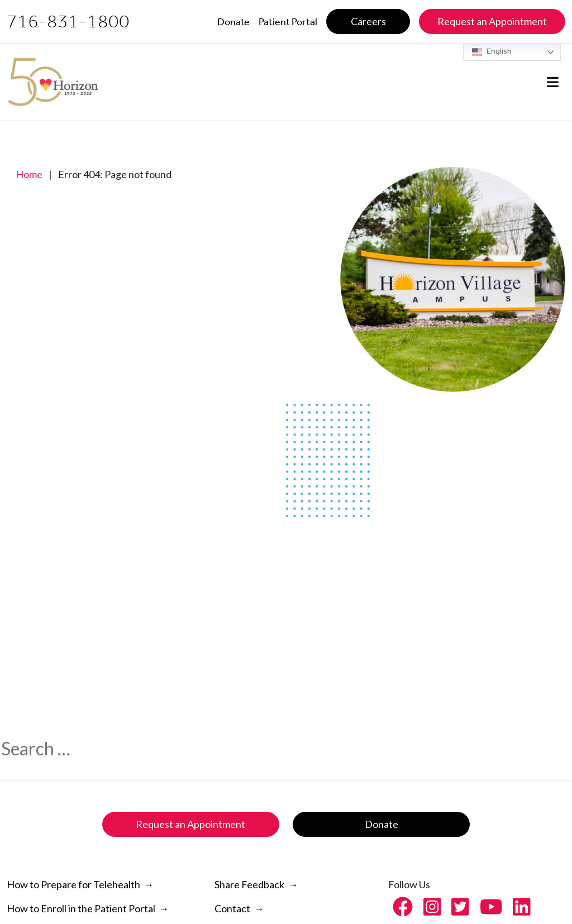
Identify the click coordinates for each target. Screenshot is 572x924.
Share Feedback (249, 884)
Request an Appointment (190, 824)
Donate (382, 824)
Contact (232, 908)
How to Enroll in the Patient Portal (81, 908)
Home (29, 174)
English (492, 52)
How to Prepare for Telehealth (73, 884)
